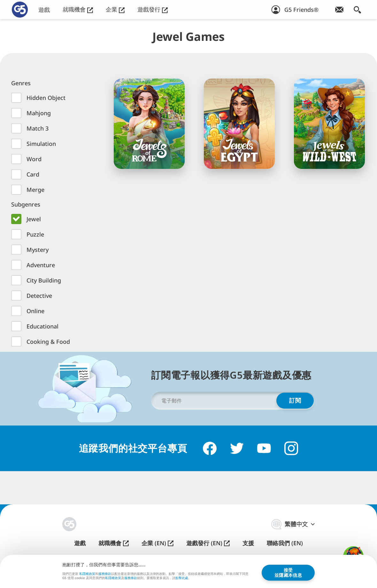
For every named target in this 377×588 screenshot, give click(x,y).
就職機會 (78, 9)
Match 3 (38, 128)
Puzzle (35, 234)
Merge (35, 190)
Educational (42, 326)
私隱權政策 (87, 573)
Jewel (34, 219)
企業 (115, 9)
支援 (248, 543)
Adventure (41, 265)
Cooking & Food (48, 342)
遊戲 (44, 10)
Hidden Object (46, 98)
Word (34, 159)
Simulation (41, 144)
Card (33, 174)
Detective (39, 296)
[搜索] (357, 10)
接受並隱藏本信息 (288, 572)
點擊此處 (182, 578)
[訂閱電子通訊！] (339, 10)
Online (35, 311)
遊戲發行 (153, 9)
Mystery (38, 250)
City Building (44, 280)
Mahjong (39, 113)
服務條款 (105, 573)
